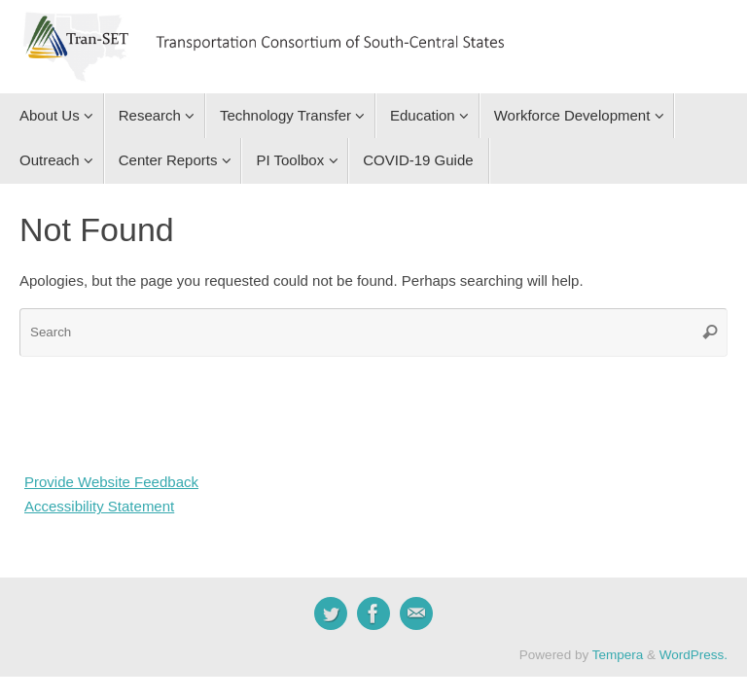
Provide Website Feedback (111, 482)
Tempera (618, 655)
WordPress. (694, 655)
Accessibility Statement (99, 506)
